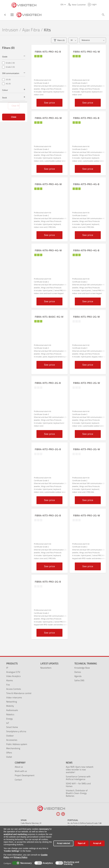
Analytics (47, 863)
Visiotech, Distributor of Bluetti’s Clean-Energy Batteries (77, 793)
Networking (12, 702)
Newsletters (46, 668)
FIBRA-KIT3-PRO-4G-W (48, 184)
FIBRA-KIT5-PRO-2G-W (87, 516)
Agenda (78, 676)
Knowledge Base (82, 668)
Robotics (10, 714)
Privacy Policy (21, 857)
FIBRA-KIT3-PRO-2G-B (48, 516)
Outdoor (10, 736)
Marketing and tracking (71, 863)
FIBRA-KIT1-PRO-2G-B (48, 383)
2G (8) (8, 80)
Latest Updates (49, 664)
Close (14, 117)
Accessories (12, 740)
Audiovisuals (12, 710)
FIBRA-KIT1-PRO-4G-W (87, 52)
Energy (9, 719)
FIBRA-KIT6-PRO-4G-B (86, 250)
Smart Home (12, 727)
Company (20, 763)
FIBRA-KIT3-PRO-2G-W (87, 449)
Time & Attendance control (19, 693)
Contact (18, 780)
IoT (8, 723)
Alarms (10, 680)
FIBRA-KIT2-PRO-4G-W (48, 118)
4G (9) (8, 84)
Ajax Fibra (31, 30)
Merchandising (13, 748)
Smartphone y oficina (16, 731)
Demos (78, 672)
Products (12, 664)
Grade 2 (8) (10, 63)
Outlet (9, 757)
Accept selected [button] (63, 843)
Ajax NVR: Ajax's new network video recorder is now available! (80, 770)
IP (7, 668)
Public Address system (17, 744)
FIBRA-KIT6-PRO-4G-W (48, 250)
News (69, 763)
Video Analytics (13, 676)
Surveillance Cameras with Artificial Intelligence (78, 778)
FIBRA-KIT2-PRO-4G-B (86, 118)
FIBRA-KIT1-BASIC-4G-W (49, 317)
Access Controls (14, 689)
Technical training (86, 664)
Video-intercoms (14, 698)
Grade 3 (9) (10, 67)
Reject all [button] (81, 843)
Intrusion (10, 30)
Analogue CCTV (13, 672)
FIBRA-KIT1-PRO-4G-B (48, 52)
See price (49, 103)
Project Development (25, 775)
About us (19, 767)
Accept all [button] (97, 843)
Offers (9, 753)
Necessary (26, 863)
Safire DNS (79, 680)
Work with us (21, 771)
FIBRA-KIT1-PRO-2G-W (86, 317)
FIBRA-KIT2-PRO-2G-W (87, 383)
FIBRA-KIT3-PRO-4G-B (86, 184)
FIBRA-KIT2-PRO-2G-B (48, 449)
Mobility (10, 706)
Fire (8, 685)
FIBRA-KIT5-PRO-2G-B (48, 582)
